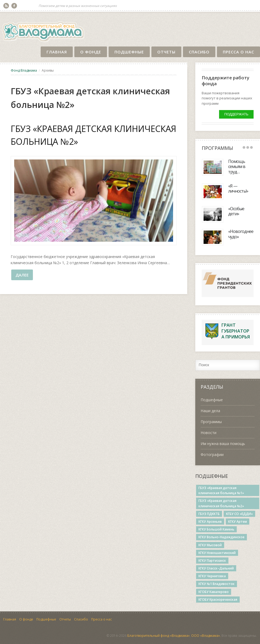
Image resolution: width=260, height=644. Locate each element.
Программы (211, 422)
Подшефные (129, 52)
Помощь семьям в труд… (237, 166)
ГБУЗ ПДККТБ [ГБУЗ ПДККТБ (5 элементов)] (209, 514)
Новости (209, 433)
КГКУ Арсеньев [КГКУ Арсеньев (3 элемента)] (210, 522)
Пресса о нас (238, 52)
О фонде (91, 52)
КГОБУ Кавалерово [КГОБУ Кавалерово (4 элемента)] (214, 592)
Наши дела (210, 411)
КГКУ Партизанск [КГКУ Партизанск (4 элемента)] (212, 561)
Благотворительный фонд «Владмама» (158, 636)
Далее (22, 275)
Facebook (14, 6)
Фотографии (212, 454)
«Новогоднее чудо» (241, 234)
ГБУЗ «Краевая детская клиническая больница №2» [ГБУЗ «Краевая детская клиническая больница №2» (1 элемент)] (221, 503)
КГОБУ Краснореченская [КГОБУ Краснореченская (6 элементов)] (218, 600)
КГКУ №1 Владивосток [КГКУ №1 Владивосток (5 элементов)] (217, 584)
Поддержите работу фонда (225, 81)
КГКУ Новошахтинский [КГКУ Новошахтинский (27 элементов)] (217, 553)
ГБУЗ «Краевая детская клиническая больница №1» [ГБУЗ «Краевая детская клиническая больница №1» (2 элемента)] (221, 490)
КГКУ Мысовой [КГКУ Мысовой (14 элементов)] (210, 545)
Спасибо (199, 52)
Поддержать (236, 114)
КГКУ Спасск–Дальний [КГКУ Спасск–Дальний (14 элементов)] (216, 568)
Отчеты (166, 52)
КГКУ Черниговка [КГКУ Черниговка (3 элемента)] (212, 576)
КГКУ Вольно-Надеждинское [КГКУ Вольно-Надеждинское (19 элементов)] (221, 537)
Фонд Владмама (24, 70)
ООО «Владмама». (206, 636)
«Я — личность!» (238, 188)
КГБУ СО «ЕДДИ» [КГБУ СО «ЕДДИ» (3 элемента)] (239, 514)
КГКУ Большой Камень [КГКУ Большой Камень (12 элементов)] (216, 529)
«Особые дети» (236, 211)
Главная (57, 52)
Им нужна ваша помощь (223, 444)
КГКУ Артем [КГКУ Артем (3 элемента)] (238, 522)
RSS (6, 6)
